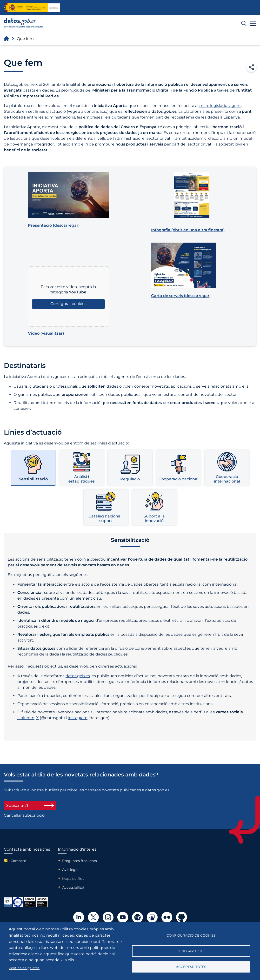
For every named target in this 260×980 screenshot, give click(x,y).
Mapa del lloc (73, 879)
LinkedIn (26, 718)
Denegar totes (191, 951)
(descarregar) (54, 225)
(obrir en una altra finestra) (188, 230)
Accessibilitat (73, 887)
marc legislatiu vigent (220, 106)
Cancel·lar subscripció (24, 815)
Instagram (78, 718)
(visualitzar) (46, 333)
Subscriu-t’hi (30, 805)
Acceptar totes (191, 967)
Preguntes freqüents (80, 861)
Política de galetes (24, 968)
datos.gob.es (78, 676)
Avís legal (70, 870)
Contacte (18, 861)
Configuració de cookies (191, 935)
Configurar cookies (68, 304)
